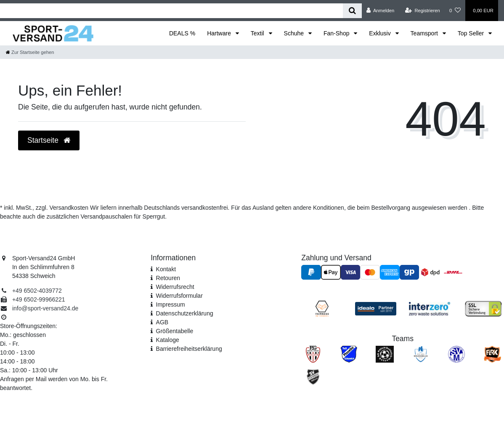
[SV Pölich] (385, 354)
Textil (258, 33)
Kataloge (168, 340)
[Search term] (171, 11)
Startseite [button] (49, 140)
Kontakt (166, 269)
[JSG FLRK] (492, 354)
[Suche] (352, 11)
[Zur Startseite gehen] (30, 52)
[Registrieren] (423, 11)
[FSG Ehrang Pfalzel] (313, 354)
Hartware (220, 33)
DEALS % (182, 33)
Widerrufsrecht (175, 287)
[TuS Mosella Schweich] (349, 354)
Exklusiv (381, 33)
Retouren (168, 278)
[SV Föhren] (313, 377)
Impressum (171, 304)
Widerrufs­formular (179, 296)
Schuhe (295, 33)
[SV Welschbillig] (421, 354)
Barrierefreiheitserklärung (189, 349)
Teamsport (425, 33)
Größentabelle (175, 331)
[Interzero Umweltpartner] (430, 308)
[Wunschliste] (455, 11)
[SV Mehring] (456, 354)
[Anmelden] (381, 11)
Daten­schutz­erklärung (185, 313)
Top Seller (472, 33)
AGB (162, 322)
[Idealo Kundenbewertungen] (376, 308)
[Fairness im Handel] (322, 308)
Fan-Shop (337, 33)
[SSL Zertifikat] (483, 308)
